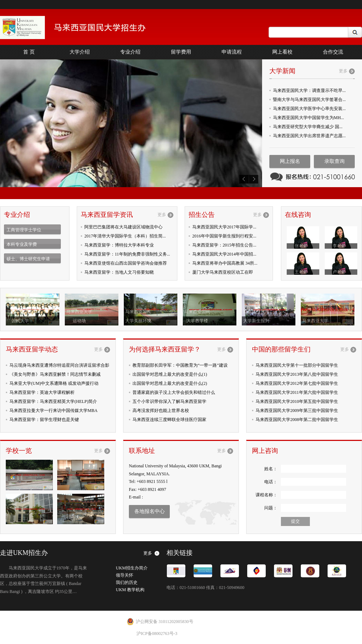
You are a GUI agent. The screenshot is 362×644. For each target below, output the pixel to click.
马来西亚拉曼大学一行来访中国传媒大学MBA (53, 411)
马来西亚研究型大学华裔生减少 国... (308, 127)
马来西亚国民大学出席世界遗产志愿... (309, 136)
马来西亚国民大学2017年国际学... (224, 227)
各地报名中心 (150, 511)
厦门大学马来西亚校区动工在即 (223, 272)
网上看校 (282, 52)
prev (244, 179)
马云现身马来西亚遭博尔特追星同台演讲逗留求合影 (59, 365)
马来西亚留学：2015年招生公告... (224, 245)
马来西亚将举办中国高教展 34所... (225, 263)
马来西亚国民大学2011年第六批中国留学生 (297, 392)
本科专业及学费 (22, 244)
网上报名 (290, 161)
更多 (343, 71)
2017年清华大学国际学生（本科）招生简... (125, 236)
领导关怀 (125, 575)
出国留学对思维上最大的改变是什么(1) (170, 374)
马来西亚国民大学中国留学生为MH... (308, 118)
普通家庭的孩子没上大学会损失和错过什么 (174, 392)
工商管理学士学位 (24, 230)
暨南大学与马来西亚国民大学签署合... (309, 100)
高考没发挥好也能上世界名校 (161, 411)
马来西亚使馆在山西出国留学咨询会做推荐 (126, 263)
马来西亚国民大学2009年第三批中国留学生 (297, 411)
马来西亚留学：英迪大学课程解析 (42, 392)
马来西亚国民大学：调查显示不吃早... (309, 91)
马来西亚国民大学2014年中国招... (224, 254)
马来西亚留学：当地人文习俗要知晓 (119, 272)
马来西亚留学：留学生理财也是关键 (44, 420)
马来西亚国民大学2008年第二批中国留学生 (297, 420)
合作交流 (333, 52)
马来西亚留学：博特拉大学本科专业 (119, 245)
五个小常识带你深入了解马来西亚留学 (169, 401)
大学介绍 (80, 52)
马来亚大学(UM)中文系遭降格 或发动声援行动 (54, 383)
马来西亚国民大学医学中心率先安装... (309, 109)
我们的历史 (127, 582)
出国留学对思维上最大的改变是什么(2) (170, 383)
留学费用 (181, 52)
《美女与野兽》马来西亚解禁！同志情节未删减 (55, 374)
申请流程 (232, 52)
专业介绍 (130, 52)
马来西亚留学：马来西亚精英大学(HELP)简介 (53, 401)
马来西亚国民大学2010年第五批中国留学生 (297, 401)
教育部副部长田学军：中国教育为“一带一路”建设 (180, 365)
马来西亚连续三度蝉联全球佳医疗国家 (169, 420)
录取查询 (334, 161)
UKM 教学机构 (130, 590)
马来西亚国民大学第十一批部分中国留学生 (297, 365)
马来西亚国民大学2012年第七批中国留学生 (297, 383)
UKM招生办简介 (132, 568)
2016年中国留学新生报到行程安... (224, 236)
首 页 (29, 52)
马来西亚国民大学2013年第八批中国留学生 (297, 374)
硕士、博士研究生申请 (28, 259)
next (253, 179)
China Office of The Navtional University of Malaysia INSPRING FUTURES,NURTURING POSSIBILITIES (83, 28)
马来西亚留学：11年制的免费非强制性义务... (127, 254)
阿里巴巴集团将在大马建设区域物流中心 (123, 227)
